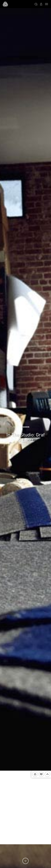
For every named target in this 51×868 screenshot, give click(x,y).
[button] (36, 4)
